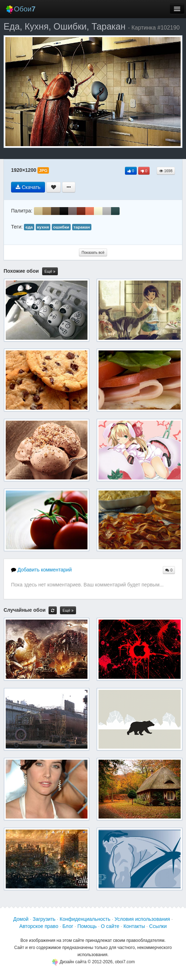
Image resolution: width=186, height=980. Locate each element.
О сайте (110, 926)
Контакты (134, 926)
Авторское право (39, 926)
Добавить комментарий (41, 570)
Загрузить (44, 919)
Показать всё (93, 252)
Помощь (87, 926)
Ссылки (158, 926)
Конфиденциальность (85, 919)
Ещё (50, 271)
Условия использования (142, 919)
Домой (21, 919)
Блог (68, 926)
